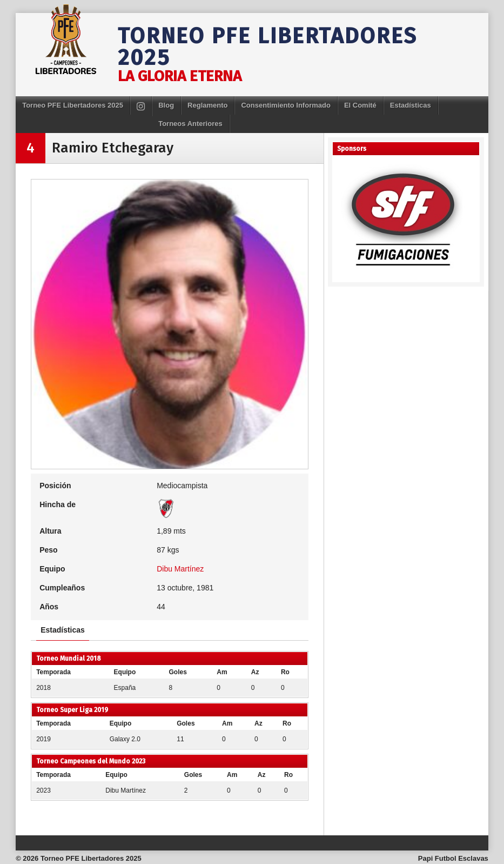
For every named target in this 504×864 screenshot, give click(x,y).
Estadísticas (411, 105)
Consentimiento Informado (285, 105)
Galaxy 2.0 (125, 739)
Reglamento (207, 105)
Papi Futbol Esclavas (453, 858)
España (125, 688)
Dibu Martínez (180, 569)
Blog (166, 105)
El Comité (360, 105)
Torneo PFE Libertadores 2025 (268, 47)
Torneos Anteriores (190, 124)
